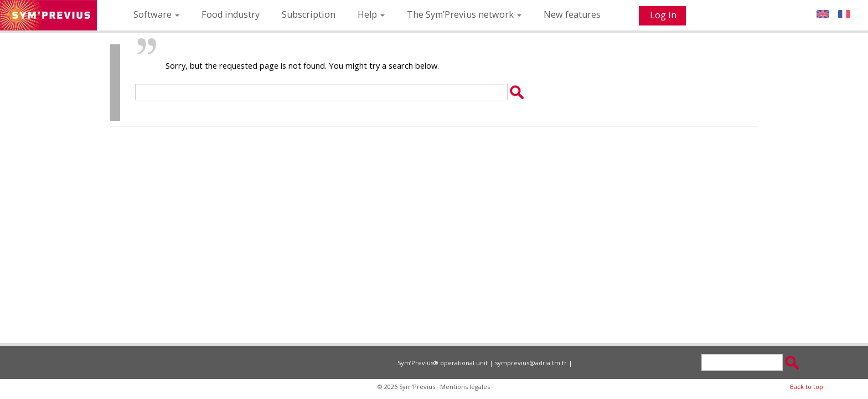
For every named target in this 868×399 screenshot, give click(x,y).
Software (156, 14)
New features (572, 14)
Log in (663, 15)
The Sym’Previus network (464, 14)
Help (371, 14)
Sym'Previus (417, 387)
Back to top (807, 387)
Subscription (309, 14)
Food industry (231, 14)
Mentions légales (465, 387)
